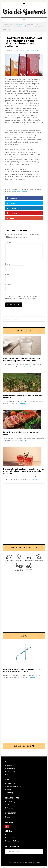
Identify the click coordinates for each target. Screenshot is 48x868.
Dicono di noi (10, 771)
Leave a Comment (32, 50)
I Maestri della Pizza (12, 841)
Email (8, 274)
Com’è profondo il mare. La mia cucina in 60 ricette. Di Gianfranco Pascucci (22, 670)
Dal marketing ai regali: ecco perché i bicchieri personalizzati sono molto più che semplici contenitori (24, 471)
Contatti (8, 790)
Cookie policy (10, 805)
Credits (8, 775)
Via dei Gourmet (24, 12)
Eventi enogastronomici (14, 835)
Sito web (8, 285)
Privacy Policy (10, 802)
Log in (38, 862)
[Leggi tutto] (33, 678)
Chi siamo (9, 765)
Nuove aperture (11, 838)
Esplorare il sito (11, 784)
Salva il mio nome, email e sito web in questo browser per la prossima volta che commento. (22, 298)
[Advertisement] (24, 514)
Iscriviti (8, 817)
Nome (8, 264)
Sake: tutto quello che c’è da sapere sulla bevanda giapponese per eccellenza (21, 360)
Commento (10, 242)
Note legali (9, 808)
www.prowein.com (21, 192)
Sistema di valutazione (13, 787)
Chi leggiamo (10, 768)
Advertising (9, 793)
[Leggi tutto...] (29, 367)
